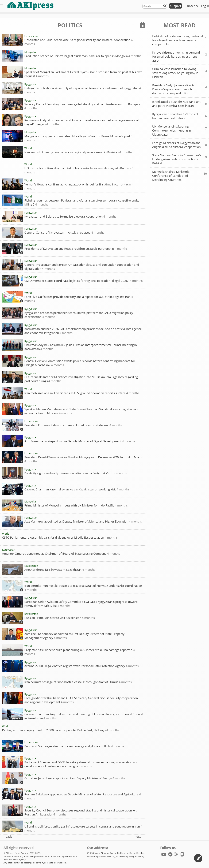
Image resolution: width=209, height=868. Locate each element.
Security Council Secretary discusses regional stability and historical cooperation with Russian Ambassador (81, 812)
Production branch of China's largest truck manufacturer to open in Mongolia (83, 56)
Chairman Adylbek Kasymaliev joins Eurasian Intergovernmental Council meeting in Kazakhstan (81, 347)
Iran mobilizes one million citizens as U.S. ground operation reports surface (82, 393)
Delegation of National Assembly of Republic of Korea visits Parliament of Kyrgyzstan (83, 90)
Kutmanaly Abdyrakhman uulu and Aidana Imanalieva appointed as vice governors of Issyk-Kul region (82, 122)
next (138, 837)
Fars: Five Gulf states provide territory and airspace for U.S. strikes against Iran (79, 299)
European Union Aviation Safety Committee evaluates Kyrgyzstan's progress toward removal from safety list (81, 604)
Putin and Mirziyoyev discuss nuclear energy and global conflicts (74, 746)
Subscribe (192, 6)
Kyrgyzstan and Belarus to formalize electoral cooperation (70, 216)
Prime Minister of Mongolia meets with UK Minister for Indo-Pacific (76, 505)
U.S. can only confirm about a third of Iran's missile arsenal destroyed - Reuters (79, 170)
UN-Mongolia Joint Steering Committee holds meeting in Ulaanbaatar (180, 130)
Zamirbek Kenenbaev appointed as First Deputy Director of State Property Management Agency (74, 636)
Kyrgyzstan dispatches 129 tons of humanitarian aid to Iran (180, 116)
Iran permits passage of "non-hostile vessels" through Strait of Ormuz (78, 682)
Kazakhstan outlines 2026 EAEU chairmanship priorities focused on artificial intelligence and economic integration (83, 331)
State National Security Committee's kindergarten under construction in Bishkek (180, 159)
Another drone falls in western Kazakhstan (60, 570)
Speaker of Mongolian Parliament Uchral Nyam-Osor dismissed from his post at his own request (83, 74)
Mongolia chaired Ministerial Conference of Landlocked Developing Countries (180, 176)
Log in (205, 6)
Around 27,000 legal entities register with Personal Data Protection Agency (82, 666)
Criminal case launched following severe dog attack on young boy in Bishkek (180, 73)
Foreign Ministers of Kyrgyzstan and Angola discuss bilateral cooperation (180, 145)
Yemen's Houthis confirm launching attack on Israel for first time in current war (79, 186)
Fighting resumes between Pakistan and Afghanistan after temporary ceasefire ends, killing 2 (82, 202)
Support (176, 6)
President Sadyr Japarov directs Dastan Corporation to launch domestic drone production (180, 89)
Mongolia (30, 52)
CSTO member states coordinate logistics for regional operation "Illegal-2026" (84, 281)
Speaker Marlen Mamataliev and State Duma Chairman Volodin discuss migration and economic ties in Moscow (82, 411)
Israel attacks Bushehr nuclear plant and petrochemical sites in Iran (180, 104)
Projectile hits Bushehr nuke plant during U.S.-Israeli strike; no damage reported (80, 652)
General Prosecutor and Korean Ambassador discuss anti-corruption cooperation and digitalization (82, 267)
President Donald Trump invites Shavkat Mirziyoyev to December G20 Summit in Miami (83, 459)
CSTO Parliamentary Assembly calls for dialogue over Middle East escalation (60, 537)
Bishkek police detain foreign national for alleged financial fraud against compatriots (180, 40)
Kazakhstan (31, 566)
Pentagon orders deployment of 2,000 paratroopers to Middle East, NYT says (61, 730)
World (28, 148)
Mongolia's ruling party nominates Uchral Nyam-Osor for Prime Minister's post (78, 138)
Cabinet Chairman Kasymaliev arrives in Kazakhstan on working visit (77, 489)
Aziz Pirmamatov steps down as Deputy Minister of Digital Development (80, 441)
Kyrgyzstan (31, 84)
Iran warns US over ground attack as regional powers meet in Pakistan (78, 152)
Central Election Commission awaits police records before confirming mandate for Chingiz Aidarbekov (80, 363)
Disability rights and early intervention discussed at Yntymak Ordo (76, 473)
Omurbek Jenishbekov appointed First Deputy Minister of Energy (75, 778)
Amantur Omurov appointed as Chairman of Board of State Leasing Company (61, 554)
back (9, 837)
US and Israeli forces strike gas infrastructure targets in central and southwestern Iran (83, 828)
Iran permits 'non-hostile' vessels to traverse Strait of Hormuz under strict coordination (83, 588)
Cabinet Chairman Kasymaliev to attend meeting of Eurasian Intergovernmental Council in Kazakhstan (84, 716)
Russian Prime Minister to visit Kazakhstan (60, 618)
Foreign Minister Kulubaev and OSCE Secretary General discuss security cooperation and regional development (81, 700)
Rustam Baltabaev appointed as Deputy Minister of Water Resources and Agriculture (83, 796)
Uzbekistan (31, 36)
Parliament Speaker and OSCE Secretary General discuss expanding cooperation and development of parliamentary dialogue (81, 764)
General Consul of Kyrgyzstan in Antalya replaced (64, 232)
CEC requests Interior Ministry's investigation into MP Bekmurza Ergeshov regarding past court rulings (81, 379)
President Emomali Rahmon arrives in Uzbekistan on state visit (73, 425)
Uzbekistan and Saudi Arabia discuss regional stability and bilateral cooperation (79, 42)
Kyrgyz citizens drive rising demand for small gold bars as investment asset (180, 56)
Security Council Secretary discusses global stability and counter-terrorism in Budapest (83, 106)
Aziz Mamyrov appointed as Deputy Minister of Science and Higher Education (83, 521)
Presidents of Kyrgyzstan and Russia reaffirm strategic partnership (76, 249)
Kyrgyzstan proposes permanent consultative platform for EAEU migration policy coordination (79, 315)
